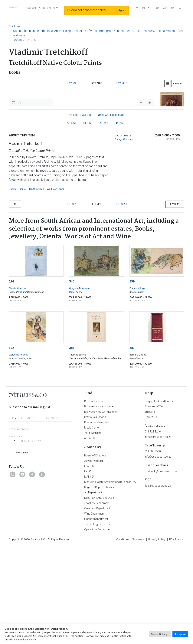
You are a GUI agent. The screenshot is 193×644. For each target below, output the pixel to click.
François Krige (137, 387)
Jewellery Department (97, 602)
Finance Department (96, 618)
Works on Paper (55, 288)
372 (11, 447)
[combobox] (13, 516)
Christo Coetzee (18, 387)
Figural (23, 288)
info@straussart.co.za (158, 536)
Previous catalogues (96, 521)
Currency (111, 214)
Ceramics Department (97, 607)
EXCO (88, 570)
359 (132, 380)
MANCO (89, 576)
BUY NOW (49, 8)
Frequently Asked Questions (161, 500)
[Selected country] (13, 540)
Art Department (93, 591)
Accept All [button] (180, 634)
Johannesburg (155, 525)
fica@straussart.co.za (158, 585)
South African (37, 288)
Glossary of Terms (156, 505)
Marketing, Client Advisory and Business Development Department (123, 581)
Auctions (15, 26)
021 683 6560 (153, 550)
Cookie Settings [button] (160, 634)
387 (132, 447)
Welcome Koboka (18, 454)
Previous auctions (95, 516)
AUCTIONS (31, 8)
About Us (90, 537)
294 (11, 380)
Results (178, 83)
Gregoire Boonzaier (80, 387)
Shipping (150, 511)
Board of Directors (95, 554)
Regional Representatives (99, 586)
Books (17, 40)
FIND (144, 8)
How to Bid (151, 516)
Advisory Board (93, 560)
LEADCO (89, 565)
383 (72, 447)
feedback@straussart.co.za (161, 570)
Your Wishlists (93, 532)
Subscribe (22, 551)
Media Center (92, 526)
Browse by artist (94, 500)
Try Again (120, 10)
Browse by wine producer (99, 505)
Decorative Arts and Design (100, 597)
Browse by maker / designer (101, 511)
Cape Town (153, 544)
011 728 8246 (153, 530)
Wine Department (94, 612)
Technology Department (98, 623)
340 (72, 380)
